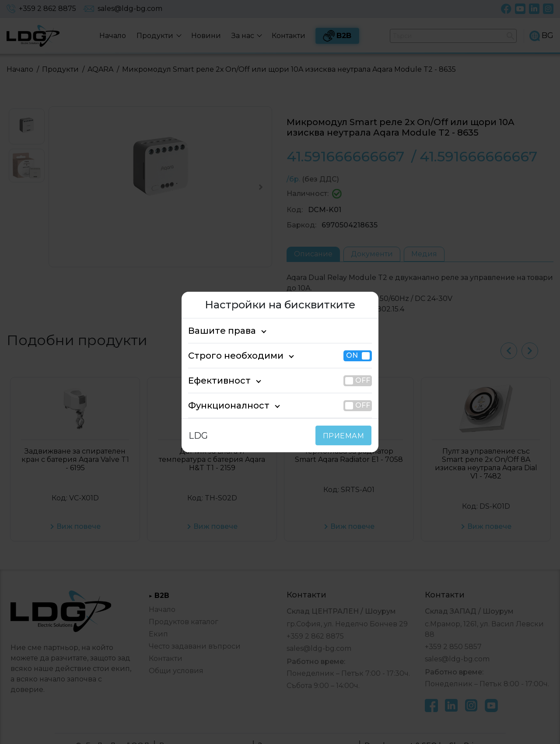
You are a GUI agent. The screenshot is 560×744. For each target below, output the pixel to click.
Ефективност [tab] (215, 381)
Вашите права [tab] (217, 331)
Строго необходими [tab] (228, 356)
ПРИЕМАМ (345, 436)
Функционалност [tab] (222, 405)
